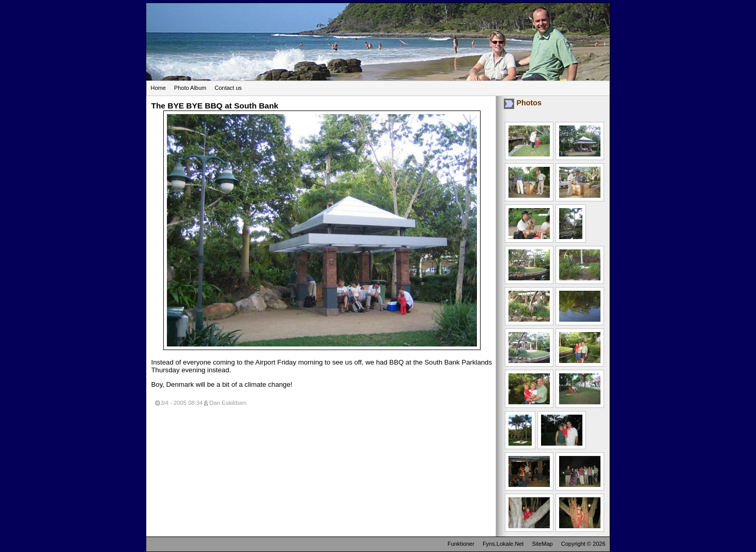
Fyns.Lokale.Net (503, 544)
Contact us (228, 88)
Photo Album (190, 88)
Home (158, 88)
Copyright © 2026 (583, 544)
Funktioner (461, 544)
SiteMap (542, 544)
